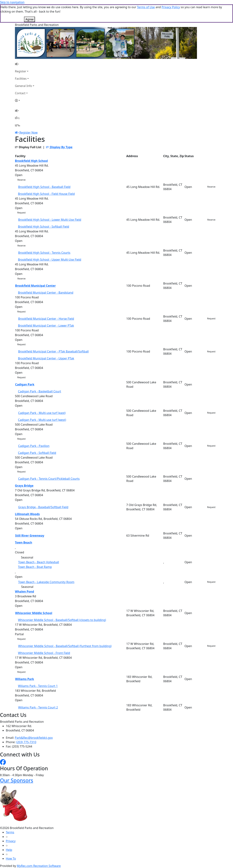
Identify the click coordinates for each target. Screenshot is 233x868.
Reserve (22, 180)
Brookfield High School (31, 161)
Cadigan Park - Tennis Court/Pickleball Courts (49, 479)
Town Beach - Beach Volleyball (39, 562)
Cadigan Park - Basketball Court (40, 391)
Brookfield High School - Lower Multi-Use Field (50, 220)
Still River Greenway (30, 536)
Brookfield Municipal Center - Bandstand (46, 293)
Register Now (28, 133)
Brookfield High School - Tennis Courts (44, 253)
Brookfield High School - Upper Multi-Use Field (50, 260)
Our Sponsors (17, 780)
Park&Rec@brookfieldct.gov (34, 738)
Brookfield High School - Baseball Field (44, 187)
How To (11, 859)
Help (9, 850)
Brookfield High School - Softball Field (44, 227)
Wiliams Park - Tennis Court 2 (38, 707)
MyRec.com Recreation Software (39, 866)
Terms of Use (146, 7)
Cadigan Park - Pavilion (34, 446)
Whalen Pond (24, 591)
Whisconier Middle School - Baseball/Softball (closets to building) (62, 620)
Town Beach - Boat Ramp (35, 567)
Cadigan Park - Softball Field (37, 453)
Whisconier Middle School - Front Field (44, 653)
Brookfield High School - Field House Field (46, 194)
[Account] (25, 100)
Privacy (11, 841)
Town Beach (23, 542)
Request (21, 213)
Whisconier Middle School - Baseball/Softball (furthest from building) (65, 646)
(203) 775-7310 (26, 742)
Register (21, 71)
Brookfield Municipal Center (35, 286)
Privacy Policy (171, 7)
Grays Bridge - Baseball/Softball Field (43, 507)
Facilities (21, 79)
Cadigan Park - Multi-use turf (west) (42, 420)
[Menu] (17, 125)
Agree (29, 19)
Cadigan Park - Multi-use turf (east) (42, 413)
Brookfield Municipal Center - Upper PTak (46, 358)
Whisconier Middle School (34, 613)
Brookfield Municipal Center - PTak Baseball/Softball (54, 351)
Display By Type (59, 147)
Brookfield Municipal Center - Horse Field (46, 319)
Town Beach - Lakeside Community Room (46, 582)
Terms (10, 832)
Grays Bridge (24, 486)
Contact (20, 93)
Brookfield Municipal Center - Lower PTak (46, 326)
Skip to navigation (12, 2)
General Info (23, 86)
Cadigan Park (25, 384)
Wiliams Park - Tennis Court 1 (38, 686)
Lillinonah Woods (27, 514)
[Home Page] (25, 64)
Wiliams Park (25, 679)
